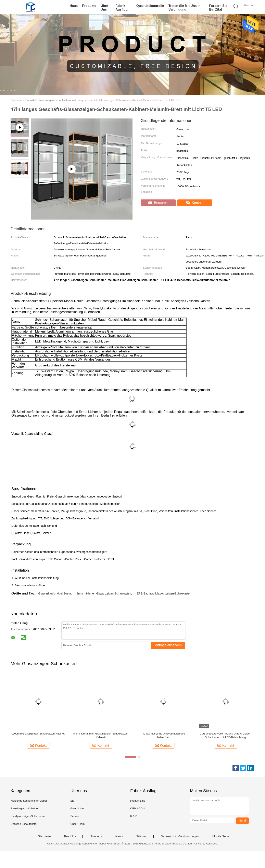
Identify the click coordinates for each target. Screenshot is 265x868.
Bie (72, 801)
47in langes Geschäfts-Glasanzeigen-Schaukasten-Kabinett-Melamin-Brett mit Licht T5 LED (126, 100)
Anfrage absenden (168, 645)
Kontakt (195, 203)
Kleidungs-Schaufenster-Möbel (29, 801)
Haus (74, 6)
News (119, 836)
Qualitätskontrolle (150, 6)
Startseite (44, 836)
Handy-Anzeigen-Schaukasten (28, 816)
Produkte (89, 6)
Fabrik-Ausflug (122, 8)
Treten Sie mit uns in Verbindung (184, 8)
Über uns (104, 8)
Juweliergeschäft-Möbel (24, 808)
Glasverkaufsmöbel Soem (54, 593)
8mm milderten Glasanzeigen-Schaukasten (104, 593)
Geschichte (77, 808)
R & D (134, 816)
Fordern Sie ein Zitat (218, 8)
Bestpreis (158, 203)
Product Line (138, 801)
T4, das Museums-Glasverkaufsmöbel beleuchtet (163, 735)
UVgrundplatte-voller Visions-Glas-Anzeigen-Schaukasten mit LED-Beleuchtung (226, 735)
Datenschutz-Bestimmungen (180, 836)
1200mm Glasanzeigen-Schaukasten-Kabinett (38, 734)
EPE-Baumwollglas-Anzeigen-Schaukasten (164, 593)
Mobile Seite (221, 836)
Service (75, 816)
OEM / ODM (137, 808)
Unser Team (77, 824)
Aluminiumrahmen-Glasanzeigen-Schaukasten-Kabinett (101, 735)
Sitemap (142, 836)
